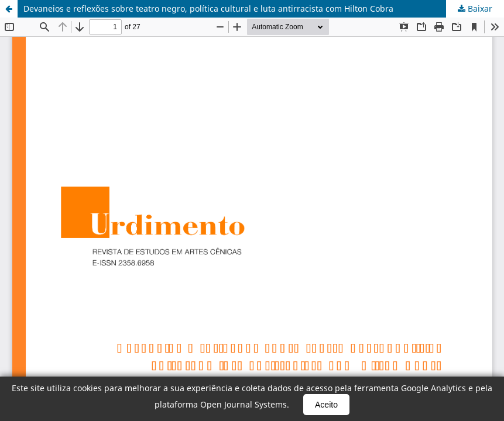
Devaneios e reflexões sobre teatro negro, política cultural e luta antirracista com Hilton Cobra (208, 8)
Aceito (326, 405)
